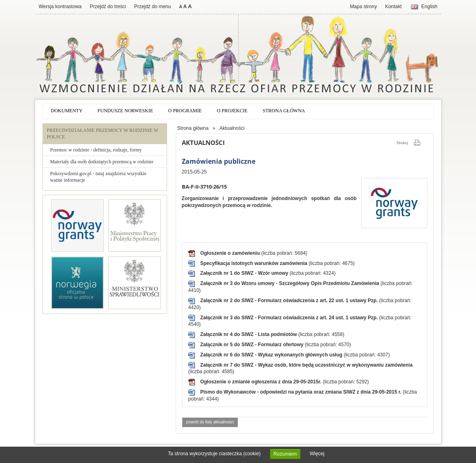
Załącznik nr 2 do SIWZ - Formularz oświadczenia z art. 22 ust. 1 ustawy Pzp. (290, 301)
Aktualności (232, 128)
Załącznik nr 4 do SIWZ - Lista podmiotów (249, 334)
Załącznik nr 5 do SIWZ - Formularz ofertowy (253, 345)
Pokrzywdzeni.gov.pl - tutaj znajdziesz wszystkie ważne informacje (98, 177)
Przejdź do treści (108, 7)
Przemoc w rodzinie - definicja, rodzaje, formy (96, 150)
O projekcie (232, 111)
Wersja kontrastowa (60, 7)
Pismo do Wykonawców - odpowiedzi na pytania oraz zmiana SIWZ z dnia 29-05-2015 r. (302, 392)
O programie (185, 111)
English (429, 7)
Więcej (317, 454)
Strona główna (284, 111)
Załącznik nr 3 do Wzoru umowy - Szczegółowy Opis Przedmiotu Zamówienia (290, 283)
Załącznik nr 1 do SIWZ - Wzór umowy (245, 273)
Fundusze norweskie (125, 111)
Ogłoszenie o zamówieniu (231, 253)
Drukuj (402, 143)
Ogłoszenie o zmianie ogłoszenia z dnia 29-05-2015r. (261, 382)
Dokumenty (67, 111)
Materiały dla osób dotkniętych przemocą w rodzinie (102, 162)
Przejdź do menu (152, 7)
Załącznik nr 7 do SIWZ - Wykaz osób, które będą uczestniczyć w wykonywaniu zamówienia (306, 365)
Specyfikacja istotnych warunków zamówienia (254, 263)
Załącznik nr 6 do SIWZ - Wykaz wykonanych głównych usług (272, 355)
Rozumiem (285, 454)
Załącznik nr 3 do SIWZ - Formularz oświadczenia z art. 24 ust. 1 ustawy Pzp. (290, 318)
